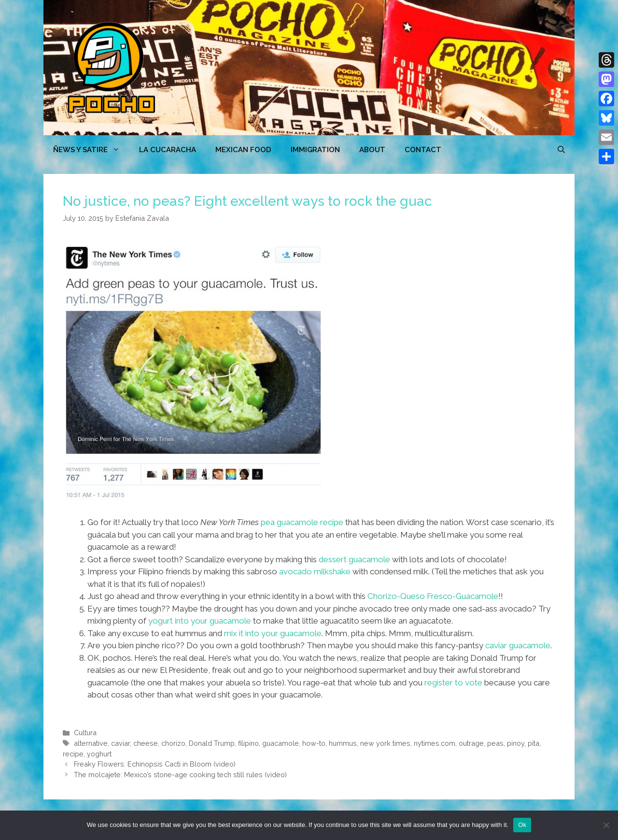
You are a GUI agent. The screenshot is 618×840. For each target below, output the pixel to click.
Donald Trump (212, 743)
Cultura (85, 733)
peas (495, 743)
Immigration (315, 150)
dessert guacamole (354, 559)
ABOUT (372, 150)
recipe (73, 754)
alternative (91, 743)
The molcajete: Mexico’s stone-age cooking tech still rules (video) (180, 775)
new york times (385, 743)
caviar (120, 743)
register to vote (453, 683)
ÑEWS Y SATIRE (91, 150)
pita (534, 743)
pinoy (516, 743)
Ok (522, 825)
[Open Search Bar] (561, 150)
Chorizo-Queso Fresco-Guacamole (433, 596)
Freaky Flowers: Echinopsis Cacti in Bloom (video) (155, 764)
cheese (146, 743)
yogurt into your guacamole (200, 621)
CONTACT (423, 150)
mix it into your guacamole (273, 633)
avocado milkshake (315, 571)
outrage (471, 743)
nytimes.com (435, 743)
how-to (314, 743)
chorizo (173, 743)
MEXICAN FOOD (243, 150)
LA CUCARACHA (168, 150)
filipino (248, 743)
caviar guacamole (518, 645)
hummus (343, 743)
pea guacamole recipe (302, 522)
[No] (606, 825)
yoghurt (99, 754)
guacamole (281, 743)
